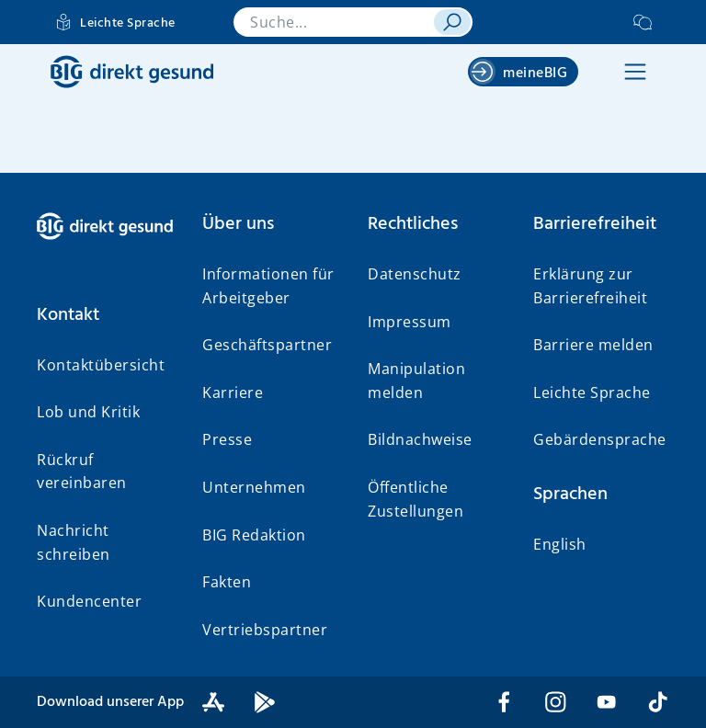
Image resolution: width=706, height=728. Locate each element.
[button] (635, 72)
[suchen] (452, 22)
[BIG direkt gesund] (132, 72)
